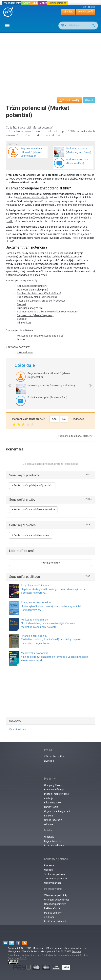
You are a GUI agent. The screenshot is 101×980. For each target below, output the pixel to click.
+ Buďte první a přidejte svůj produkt (32, 485)
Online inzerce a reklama (53, 822)
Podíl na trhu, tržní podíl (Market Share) (39, 293)
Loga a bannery (52, 841)
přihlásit (68, 12)
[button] (8, 384)
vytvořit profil (85, 12)
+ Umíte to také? (50, 563)
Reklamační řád (53, 908)
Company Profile (53, 785)
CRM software (25, 352)
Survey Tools (51, 807)
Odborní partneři (53, 883)
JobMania (46, 3)
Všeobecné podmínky (56, 895)
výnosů (89, 194)
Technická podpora (54, 874)
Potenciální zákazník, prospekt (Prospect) (41, 301)
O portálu (49, 837)
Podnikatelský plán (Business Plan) (37, 297)
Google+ (76, 951)
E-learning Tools (53, 803)
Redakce (49, 866)
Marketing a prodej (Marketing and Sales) (41, 336)
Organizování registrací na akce (57, 814)
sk (94, 7)
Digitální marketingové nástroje (56, 796)
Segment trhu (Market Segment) (35, 315)
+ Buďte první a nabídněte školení (31, 535)
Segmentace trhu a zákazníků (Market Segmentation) (47, 312)
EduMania (38, 3)
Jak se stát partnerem (56, 879)
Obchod (48, 870)
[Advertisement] (52, 61)
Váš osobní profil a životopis (54, 759)
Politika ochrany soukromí (53, 915)
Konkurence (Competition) (32, 286)
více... (89, 475)
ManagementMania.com (46, 948)
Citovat (89, 100)
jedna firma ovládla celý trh (33, 197)
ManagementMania (15, 3)
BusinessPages (58, 3)
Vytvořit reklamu (18, 729)
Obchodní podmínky (55, 904)
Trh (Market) (24, 323)
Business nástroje (54, 790)
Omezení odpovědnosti (57, 900)
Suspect (22, 319)
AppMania (29, 3)
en (85, 7)
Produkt (21, 304)
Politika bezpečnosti (55, 921)
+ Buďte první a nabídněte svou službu (33, 509)
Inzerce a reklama (54, 846)
